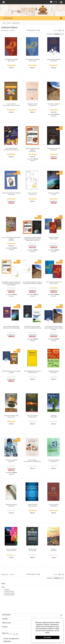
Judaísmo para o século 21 (54, 150)
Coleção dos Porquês (54, 239)
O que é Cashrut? (11, 105)
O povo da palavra (33, 461)
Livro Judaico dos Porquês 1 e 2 (54, 283)
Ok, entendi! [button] (47, 637)
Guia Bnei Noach (33, 551)
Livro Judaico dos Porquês (11, 61)
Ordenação (49, 34)
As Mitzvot (54, 551)
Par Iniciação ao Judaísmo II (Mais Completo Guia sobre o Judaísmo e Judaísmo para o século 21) (33, 240)
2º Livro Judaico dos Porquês (33, 61)
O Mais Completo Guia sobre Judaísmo (33, 151)
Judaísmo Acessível (33, 506)
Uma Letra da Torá (54, 506)
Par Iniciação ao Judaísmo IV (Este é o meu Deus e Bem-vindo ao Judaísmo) (33, 283)
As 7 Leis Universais (11, 551)
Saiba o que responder (33, 417)
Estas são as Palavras (11, 506)
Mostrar (56, 30)
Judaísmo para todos (54, 372)
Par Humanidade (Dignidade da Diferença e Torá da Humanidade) (11, 328)
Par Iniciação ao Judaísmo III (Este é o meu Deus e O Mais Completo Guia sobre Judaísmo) (11, 284)
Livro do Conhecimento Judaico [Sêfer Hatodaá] (11, 240)
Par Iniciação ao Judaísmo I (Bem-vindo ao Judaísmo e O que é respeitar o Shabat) (54, 329)
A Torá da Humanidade (54, 194)
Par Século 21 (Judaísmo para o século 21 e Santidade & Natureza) (32, 328)
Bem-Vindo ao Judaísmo (54, 105)
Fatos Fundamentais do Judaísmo (33, 372)
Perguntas (54, 417)
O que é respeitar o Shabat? (54, 61)
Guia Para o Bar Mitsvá (54, 461)
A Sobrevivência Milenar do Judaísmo (11, 194)
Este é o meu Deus (33, 194)
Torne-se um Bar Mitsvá (11, 461)
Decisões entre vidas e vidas (11, 417)
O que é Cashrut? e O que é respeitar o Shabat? (11, 372)
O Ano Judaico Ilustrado (11, 150)
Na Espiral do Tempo (33, 105)
